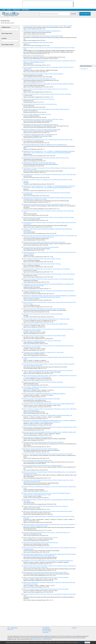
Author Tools (10, 629)
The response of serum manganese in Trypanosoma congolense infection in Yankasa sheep (43, 352)
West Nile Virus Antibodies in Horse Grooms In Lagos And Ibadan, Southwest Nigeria (42, 130)
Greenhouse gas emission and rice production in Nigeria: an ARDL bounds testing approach (43, 74)
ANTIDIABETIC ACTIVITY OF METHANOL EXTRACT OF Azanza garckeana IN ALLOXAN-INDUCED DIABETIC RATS (48, 561)
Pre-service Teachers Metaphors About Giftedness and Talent (37, 114)
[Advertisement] (88, 41)
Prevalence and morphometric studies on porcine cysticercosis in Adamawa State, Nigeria (43, 382)
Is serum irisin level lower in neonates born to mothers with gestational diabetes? (41, 247)
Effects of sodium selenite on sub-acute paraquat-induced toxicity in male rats (40, 538)
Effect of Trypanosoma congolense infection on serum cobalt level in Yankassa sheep (42, 341)
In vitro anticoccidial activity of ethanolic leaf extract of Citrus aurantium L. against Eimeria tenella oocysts (47, 533)
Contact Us (74, 628)
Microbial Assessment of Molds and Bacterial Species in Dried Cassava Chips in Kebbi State (44, 442)
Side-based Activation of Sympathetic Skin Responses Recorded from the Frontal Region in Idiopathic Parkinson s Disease (50, 427)
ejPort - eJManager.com (13, 628)
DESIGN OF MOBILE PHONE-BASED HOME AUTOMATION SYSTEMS (38, 43)
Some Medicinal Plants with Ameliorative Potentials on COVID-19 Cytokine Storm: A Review (43, 120)
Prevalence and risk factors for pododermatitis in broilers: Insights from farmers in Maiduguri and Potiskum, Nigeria (49, 217)
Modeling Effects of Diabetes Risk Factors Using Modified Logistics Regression (41, 125)
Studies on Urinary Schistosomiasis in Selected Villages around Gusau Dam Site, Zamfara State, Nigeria (46, 578)
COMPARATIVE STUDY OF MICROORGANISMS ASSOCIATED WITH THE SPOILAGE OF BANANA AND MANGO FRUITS (49, 404)
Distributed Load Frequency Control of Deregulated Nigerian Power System (40, 79)
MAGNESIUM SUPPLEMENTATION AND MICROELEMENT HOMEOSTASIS (39, 163)
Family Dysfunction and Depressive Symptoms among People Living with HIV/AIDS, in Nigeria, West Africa (47, 204)
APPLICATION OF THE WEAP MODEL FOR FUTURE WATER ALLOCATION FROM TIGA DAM (43, 36)
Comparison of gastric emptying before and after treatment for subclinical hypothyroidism (43, 314)
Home (4, 10)
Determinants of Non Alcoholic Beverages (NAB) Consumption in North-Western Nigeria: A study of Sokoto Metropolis (49, 274)
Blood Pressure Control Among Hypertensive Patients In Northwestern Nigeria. (41, 449)
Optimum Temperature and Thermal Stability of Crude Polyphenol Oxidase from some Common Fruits (46, 89)
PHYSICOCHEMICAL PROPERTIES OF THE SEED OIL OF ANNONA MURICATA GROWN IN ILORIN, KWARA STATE (48, 416)
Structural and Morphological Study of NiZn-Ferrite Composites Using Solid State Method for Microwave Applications (49, 291)
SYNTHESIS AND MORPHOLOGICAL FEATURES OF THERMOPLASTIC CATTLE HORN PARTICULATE (45, 145)
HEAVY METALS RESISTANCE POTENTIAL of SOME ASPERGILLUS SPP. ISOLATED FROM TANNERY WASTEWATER (48, 84)
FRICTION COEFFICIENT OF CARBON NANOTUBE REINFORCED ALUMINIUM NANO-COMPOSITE (44, 394)
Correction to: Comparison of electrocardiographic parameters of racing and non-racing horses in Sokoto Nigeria (48, 454)
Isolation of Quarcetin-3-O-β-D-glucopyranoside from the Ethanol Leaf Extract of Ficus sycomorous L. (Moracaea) (48, 371)
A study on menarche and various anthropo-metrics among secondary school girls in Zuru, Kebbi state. (46, 506)
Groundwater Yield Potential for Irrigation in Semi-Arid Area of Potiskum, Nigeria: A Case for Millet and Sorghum (48, 26)
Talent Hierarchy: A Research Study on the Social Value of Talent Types (39, 99)
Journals (9, 10)
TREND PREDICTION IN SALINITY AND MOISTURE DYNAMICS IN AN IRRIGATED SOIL (42, 31)
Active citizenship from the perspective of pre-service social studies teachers (40, 104)
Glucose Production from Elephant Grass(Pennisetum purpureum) (38, 437)
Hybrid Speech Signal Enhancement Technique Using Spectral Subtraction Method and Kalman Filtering (46, 158)
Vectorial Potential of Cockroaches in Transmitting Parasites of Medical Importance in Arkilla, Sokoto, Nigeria (47, 94)
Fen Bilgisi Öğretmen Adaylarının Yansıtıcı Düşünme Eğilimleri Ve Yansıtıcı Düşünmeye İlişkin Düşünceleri (46, 109)
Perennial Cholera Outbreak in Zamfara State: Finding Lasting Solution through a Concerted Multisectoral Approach (49, 279)
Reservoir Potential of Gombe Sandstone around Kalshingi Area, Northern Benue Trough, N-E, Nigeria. (45, 572)
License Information (47, 629)
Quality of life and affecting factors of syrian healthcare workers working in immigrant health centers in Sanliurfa (48, 511)
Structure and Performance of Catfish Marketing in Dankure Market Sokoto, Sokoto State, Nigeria (45, 309)
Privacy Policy (45, 632)
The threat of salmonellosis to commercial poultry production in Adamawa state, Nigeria (43, 466)
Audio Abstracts (25, 10)
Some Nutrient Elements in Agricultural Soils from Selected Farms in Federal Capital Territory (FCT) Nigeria (47, 269)
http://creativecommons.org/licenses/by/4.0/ (42, 639)
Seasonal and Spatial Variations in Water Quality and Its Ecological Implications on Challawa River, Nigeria (46, 319)
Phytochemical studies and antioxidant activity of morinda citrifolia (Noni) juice (41, 543)
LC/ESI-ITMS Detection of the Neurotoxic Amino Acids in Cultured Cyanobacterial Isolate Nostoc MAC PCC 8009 (48, 140)
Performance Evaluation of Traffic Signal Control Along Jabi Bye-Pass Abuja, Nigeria (42, 399)
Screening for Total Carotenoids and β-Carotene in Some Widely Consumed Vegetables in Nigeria (45, 336)
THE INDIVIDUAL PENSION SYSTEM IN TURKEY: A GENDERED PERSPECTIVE (40, 135)
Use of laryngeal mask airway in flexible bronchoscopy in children (38, 461)
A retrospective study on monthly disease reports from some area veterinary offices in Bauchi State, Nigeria (47, 193)
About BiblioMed (46, 628)
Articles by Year (16, 10)
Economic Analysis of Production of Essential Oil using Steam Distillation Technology (42, 259)
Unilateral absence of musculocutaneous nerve (34, 56)
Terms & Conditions (47, 631)
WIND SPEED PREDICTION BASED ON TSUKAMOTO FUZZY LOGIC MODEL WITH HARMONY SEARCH (45, 324)
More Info (81, 642)
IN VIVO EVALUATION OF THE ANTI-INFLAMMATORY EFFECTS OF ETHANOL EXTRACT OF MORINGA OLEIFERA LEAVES (50, 432)
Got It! (87, 642)
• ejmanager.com (84, 69)
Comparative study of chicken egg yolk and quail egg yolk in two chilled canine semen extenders (44, 242)
